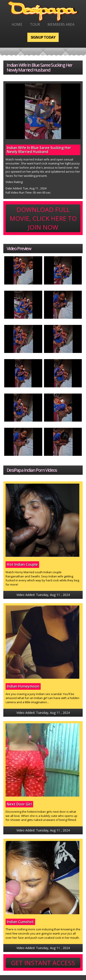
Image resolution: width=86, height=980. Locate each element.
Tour (35, 24)
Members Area (61, 24)
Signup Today (43, 37)
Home (17, 24)
